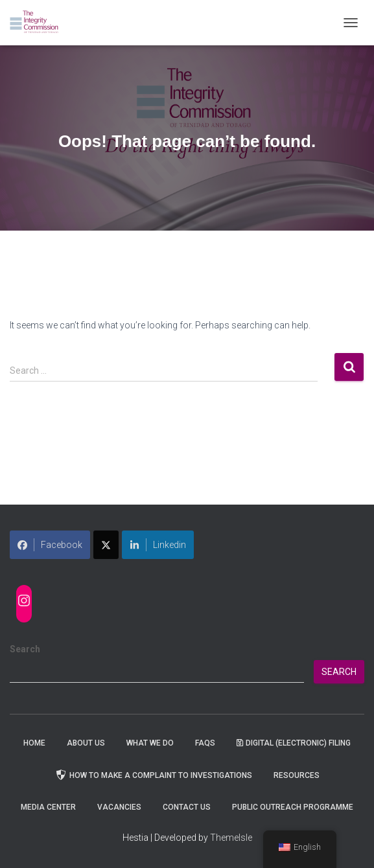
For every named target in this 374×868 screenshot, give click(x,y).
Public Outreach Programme (293, 807)
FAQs (205, 743)
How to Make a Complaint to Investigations (153, 775)
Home (34, 743)
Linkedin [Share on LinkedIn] (158, 545)
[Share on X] (106, 545)
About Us (86, 743)
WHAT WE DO (150, 743)
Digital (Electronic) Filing (294, 743)
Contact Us (187, 807)
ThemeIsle (231, 838)
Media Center (48, 807)
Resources (297, 775)
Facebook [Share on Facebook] (50, 545)
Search (25, 649)
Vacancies (119, 807)
